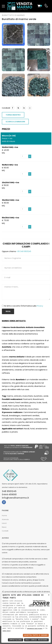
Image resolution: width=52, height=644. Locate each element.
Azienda (5, 519)
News (4, 527)
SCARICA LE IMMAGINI (15, 122)
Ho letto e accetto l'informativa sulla (24, 306)
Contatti (5, 531)
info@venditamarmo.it (15, 498)
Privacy (40, 306)
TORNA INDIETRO (13, 115)
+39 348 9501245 (23, 251)
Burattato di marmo (13, 15)
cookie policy (6, 631)
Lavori (4, 523)
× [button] (49, 595)
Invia (8, 311)
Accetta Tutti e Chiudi (36, 635)
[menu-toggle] (3, 6)
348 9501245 (9, 491)
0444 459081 (9, 495)
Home (4, 516)
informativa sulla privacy (35, 629)
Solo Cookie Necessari (36, 640)
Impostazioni (16, 640)
